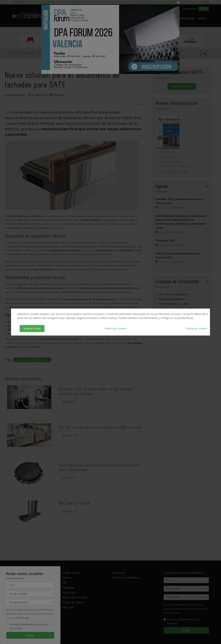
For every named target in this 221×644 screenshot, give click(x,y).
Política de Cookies (116, 328)
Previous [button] (14, 40)
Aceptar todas (32, 328)
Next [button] (207, 40)
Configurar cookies (196, 328)
